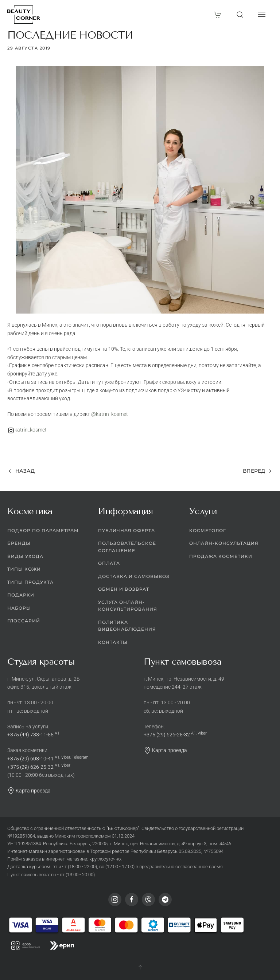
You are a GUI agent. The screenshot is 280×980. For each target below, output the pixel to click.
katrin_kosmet (31, 430)
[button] (240, 15)
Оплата (109, 564)
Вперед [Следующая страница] (257, 471)
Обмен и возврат (124, 589)
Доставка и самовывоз (134, 576)
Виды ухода (25, 556)
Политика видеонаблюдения (127, 626)
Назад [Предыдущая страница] (22, 471)
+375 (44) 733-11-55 (30, 735)
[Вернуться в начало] (24, 15)
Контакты (113, 642)
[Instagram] (115, 900)
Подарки (21, 595)
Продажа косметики (221, 556)
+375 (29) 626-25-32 (30, 767)
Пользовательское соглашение (127, 547)
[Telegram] (165, 900)
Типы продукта (30, 582)
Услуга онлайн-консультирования (128, 606)
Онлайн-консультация (224, 544)
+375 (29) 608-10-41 (30, 759)
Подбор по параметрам (43, 530)
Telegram (80, 757)
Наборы (19, 608)
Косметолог (208, 530)
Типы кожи (24, 569)
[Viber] (148, 900)
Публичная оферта (127, 530)
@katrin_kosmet (110, 414)
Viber (66, 757)
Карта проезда (29, 791)
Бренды (19, 544)
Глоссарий (24, 621)
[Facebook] (132, 900)
